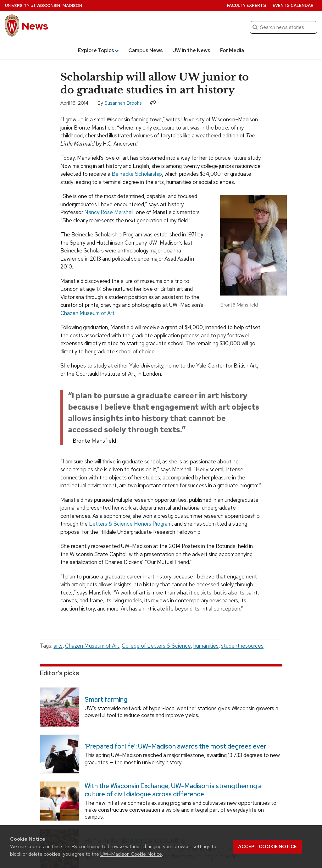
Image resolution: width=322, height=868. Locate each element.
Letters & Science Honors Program (130, 524)
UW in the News (191, 50)
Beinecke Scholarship (137, 174)
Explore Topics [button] (98, 50)
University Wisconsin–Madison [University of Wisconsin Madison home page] (44, 6)
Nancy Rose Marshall (109, 212)
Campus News (146, 50)
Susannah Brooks (123, 103)
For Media (232, 50)
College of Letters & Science (156, 646)
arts (58, 646)
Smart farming (106, 699)
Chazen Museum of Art (87, 313)
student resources (242, 646)
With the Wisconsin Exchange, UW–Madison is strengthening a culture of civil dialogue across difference (173, 790)
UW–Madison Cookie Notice (131, 854)
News (35, 26)
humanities (206, 646)
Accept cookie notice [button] (267, 847)
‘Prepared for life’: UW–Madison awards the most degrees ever (175, 746)
